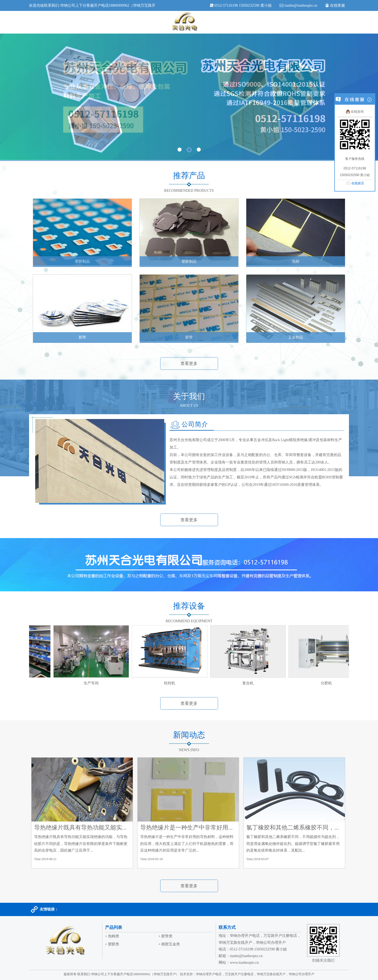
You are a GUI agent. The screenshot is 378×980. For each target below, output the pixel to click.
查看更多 (189, 363)
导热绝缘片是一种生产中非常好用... (186, 827)
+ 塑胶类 (112, 944)
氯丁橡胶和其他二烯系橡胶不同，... (293, 827)
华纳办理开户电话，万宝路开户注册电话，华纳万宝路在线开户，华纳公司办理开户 (255, 974)
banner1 (189, 97)
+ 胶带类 (165, 936)
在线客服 (337, 5)
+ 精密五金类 (169, 944)
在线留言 (358, 183)
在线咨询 (355, 112)
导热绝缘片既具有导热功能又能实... (80, 827)
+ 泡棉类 (112, 936)
